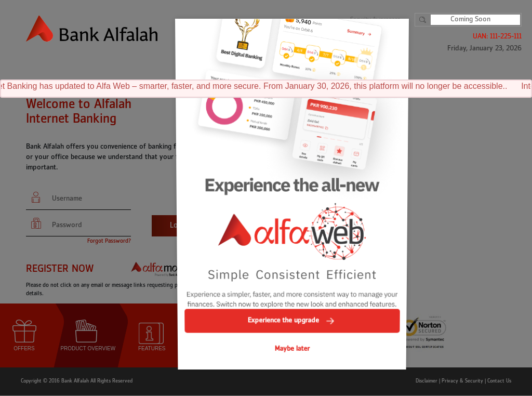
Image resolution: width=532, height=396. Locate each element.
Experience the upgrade (292, 305)
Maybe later (292, 330)
